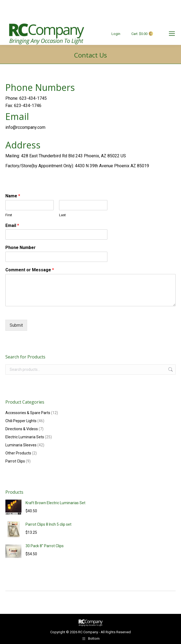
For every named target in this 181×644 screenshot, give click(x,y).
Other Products (18, 453)
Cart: (139, 34)
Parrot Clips (15, 461)
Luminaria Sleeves (21, 445)
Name (13, 196)
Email (12, 225)
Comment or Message (30, 270)
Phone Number (21, 248)
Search (170, 369)
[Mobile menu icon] (172, 34)
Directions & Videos (22, 429)
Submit (16, 325)
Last (62, 215)
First (9, 215)
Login (116, 34)
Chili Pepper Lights (21, 421)
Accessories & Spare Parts (28, 413)
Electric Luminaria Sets (25, 437)
